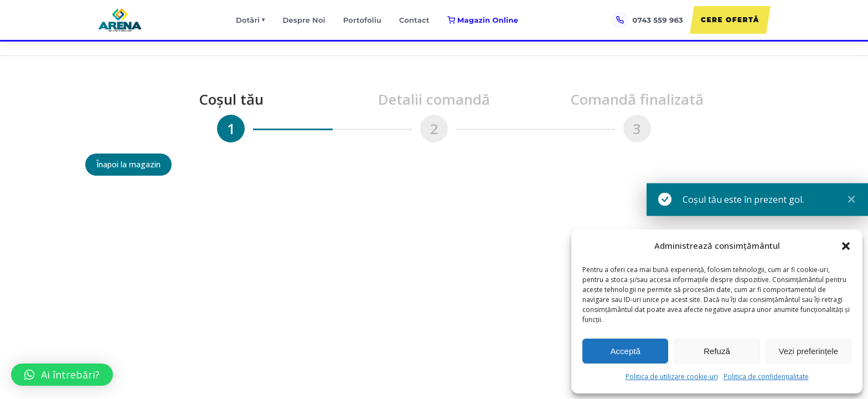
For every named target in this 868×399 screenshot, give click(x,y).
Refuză (717, 351)
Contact (414, 20)
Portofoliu (362, 20)
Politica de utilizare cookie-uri (672, 377)
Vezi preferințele (809, 351)
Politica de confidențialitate (766, 377)
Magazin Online (483, 20)
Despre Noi (304, 20)
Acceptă (626, 351)
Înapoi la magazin (128, 164)
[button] (846, 246)
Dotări (250, 20)
